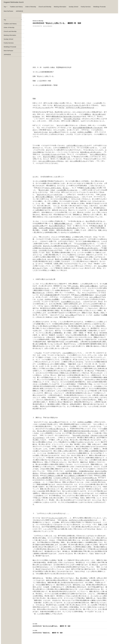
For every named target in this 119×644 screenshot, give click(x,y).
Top (5, 7)
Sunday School (73, 7)
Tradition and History (16, 7)
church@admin (48, 26)
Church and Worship (45, 7)
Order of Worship (31, 7)
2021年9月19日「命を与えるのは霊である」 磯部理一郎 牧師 (70, 625)
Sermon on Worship (38, 21)
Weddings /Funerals (99, 7)
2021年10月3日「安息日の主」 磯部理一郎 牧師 (70, 631)
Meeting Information (60, 7)
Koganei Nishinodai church (14, 2)
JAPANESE (19, 11)
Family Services (86, 7)
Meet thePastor (8, 11)
